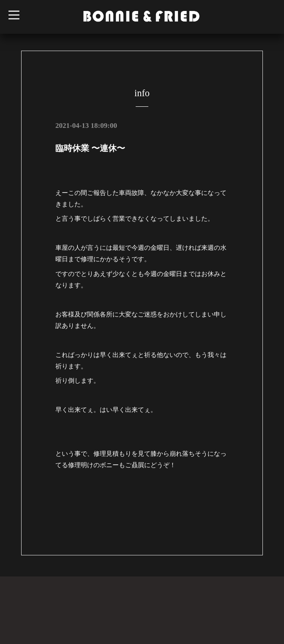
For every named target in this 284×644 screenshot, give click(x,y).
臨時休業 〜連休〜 (90, 148)
